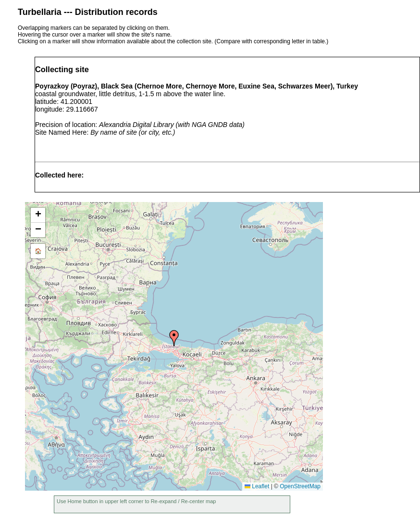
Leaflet (257, 486)
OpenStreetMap (300, 486)
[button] (174, 338)
